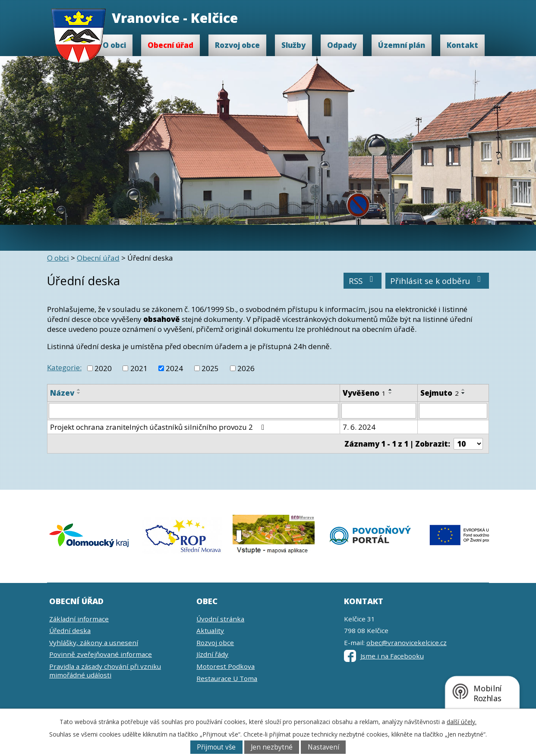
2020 (103, 368)
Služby (293, 45)
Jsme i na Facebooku (384, 656)
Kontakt (462, 45)
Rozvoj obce (237, 45)
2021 (139, 368)
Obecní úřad (170, 45)
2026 (246, 368)
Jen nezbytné (272, 747)
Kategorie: (64, 367)
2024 (174, 368)
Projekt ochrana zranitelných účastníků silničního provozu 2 (159, 427)
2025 (210, 368)
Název (62, 393)
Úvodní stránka (220, 619)
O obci (114, 45)
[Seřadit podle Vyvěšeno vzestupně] (391, 390)
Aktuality (210, 630)
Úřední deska (70, 630)
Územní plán (402, 45)
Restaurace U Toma (227, 678)
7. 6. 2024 (359, 427)
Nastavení (323, 747)
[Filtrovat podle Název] (194, 411)
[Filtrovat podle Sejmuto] (453, 411)
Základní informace (79, 619)
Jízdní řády (212, 654)
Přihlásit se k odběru (437, 281)
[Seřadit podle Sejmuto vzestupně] (463, 390)
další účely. (462, 722)
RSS (363, 281)
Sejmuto (440, 393)
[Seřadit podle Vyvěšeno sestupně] (391, 393)
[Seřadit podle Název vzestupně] (79, 390)
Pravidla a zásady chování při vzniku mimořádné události (105, 671)
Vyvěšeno (364, 393)
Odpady (342, 45)
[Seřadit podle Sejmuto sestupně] (463, 393)
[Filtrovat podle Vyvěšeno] (379, 411)
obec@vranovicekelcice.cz (407, 643)
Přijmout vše (216, 747)
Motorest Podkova (225, 666)
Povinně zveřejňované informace (101, 654)
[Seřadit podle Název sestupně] (79, 393)
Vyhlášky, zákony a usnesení (94, 643)
